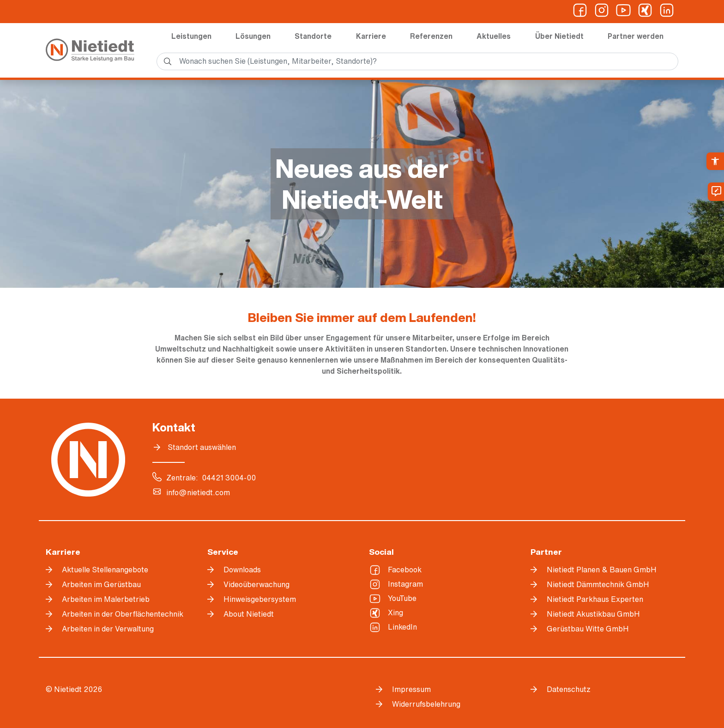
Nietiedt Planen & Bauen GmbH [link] (602, 570)
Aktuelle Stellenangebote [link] (105, 570)
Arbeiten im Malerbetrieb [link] (106, 599)
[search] (417, 61)
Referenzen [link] (431, 36)
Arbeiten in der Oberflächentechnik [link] (123, 614)
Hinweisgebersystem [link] (260, 599)
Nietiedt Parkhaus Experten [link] (595, 599)
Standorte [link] (313, 36)
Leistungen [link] (191, 36)
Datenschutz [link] (569, 689)
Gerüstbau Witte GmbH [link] (588, 629)
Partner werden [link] (636, 36)
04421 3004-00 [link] (229, 478)
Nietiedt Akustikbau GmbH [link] (593, 614)
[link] (715, 161)
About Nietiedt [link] (249, 614)
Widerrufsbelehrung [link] (426, 704)
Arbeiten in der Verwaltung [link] (108, 629)
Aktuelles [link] (494, 36)
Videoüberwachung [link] (256, 584)
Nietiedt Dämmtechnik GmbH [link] (598, 584)
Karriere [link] (371, 36)
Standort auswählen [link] (202, 447)
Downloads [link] (242, 570)
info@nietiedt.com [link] (198, 492)
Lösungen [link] (253, 36)
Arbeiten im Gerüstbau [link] (101, 584)
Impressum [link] (411, 689)
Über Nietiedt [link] (559, 36)
